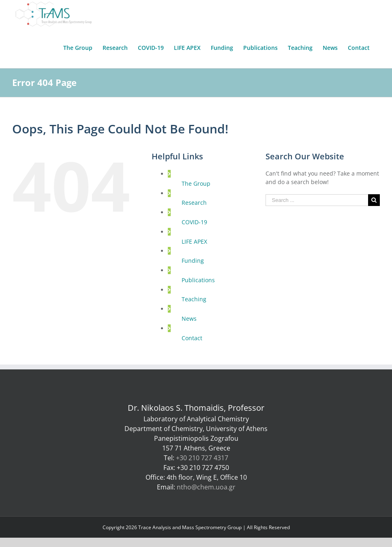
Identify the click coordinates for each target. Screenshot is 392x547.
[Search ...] (317, 200)
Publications (198, 280)
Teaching (194, 299)
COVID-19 (194, 222)
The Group (196, 183)
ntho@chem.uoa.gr (206, 487)
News (189, 319)
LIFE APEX (194, 241)
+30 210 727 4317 (202, 458)
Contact (192, 338)
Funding (193, 261)
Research (194, 203)
